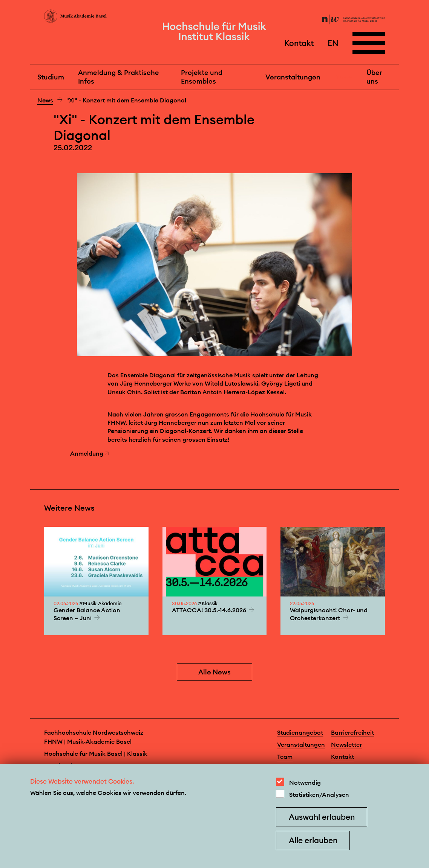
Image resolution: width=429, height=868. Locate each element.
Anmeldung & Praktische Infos (119, 77)
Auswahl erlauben (322, 817)
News (343, 77)
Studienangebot (300, 732)
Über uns (374, 77)
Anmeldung (90, 453)
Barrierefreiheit (352, 732)
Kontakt (299, 43)
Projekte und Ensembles (202, 77)
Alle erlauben (313, 840)
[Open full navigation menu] (369, 43)
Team (285, 757)
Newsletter (346, 744)
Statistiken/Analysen (319, 795)
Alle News (214, 672)
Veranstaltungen (293, 77)
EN (333, 43)
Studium (51, 77)
